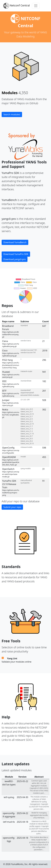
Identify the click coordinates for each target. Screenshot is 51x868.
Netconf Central (17, 6)
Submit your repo (12, 507)
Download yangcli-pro (15, 259)
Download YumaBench (15, 242)
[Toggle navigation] (36, 6)
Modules (10, 93)
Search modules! (12, 114)
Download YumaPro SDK (16, 254)
